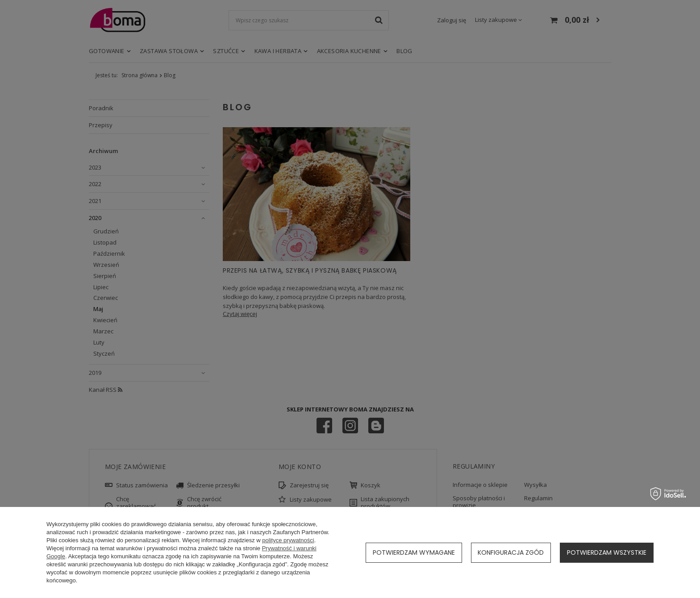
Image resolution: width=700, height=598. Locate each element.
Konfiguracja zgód (511, 552)
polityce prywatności (288, 540)
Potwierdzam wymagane (414, 552)
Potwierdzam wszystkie (607, 552)
